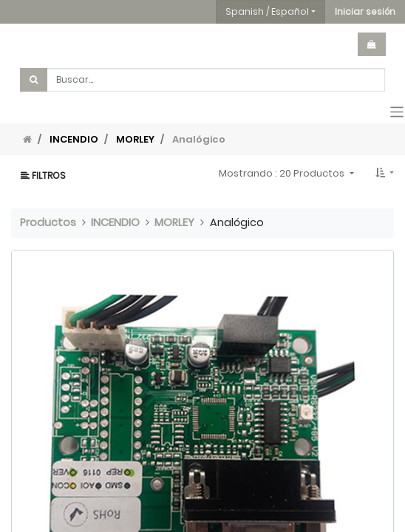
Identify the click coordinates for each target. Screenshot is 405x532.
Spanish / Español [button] (267, 11)
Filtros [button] (43, 175)
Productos (48, 222)
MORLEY (135, 139)
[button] (365, 12)
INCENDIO (74, 139)
